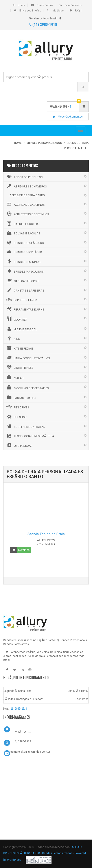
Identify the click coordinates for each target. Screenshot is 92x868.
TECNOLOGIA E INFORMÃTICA (30, 436)
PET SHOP (16, 417)
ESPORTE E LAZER (21, 299)
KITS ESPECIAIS (20, 348)
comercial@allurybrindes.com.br (30, 752)
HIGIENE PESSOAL (21, 329)
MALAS (15, 377)
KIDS (13, 338)
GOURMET (16, 319)
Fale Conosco (73, 5)
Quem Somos (45, 5)
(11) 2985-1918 (43, 25)
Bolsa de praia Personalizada (45, 656)
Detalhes (24, 550)
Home (21, 5)
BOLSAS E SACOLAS (23, 233)
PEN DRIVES (17, 407)
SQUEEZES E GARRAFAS (25, 426)
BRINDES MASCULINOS (25, 271)
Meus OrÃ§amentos (68, 117)
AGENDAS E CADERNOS (25, 204)
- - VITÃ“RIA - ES (22, 732)
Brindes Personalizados (58, 853)
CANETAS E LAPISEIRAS (25, 290)
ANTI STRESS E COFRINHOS (27, 214)
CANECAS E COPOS (22, 281)
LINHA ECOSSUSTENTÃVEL (28, 358)
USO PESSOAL (19, 445)
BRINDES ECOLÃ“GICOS (25, 243)
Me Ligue (58, 11)
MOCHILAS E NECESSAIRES (27, 387)
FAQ (77, 11)
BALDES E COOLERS (23, 223)
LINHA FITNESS (20, 367)
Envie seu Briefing (30, 11)
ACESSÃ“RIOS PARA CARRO (27, 195)
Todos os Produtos (24, 177)
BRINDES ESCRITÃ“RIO (24, 252)
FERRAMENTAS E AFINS (25, 309)
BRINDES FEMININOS (23, 261)
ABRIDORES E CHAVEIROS (26, 186)
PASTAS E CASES (21, 397)
